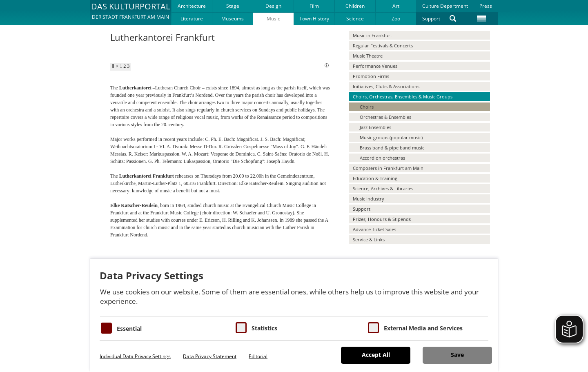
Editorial (258, 356)
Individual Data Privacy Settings (135, 356)
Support (431, 19)
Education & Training (375, 178)
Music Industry (369, 199)
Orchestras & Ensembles (385, 117)
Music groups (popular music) (391, 137)
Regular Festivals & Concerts (383, 46)
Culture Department (445, 6)
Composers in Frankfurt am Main (388, 168)
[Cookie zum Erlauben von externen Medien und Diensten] (373, 328)
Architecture (192, 6)
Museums (233, 19)
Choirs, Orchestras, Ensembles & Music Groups (403, 97)
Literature (192, 19)
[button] (130, 12)
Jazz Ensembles (375, 127)
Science (355, 19)
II (113, 66)
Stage (233, 6)
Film (314, 6)
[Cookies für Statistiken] (241, 328)
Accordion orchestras (382, 158)
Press (486, 6)
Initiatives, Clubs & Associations (386, 86)
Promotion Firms (371, 76)
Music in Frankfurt (372, 35)
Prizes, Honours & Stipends (382, 219)
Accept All (376, 355)
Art (396, 6)
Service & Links (369, 239)
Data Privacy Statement (210, 356)
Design (273, 6)
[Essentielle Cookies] (106, 328)
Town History (314, 19)
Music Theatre (368, 56)
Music (273, 19)
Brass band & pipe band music (392, 148)
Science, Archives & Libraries (383, 188)
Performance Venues (375, 66)
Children (355, 6)
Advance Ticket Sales (374, 229)
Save (457, 355)
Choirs (367, 107)
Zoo (396, 19)
